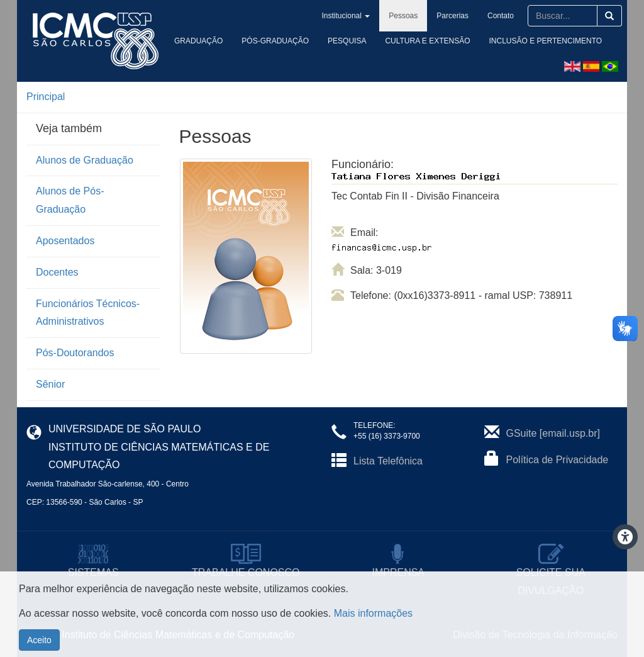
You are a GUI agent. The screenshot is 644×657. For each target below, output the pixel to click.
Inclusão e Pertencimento (546, 41)
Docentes (57, 272)
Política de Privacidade (558, 460)
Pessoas (403, 16)
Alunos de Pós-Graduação (70, 200)
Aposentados (65, 241)
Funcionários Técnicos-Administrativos (88, 313)
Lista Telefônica (388, 461)
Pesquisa (347, 41)
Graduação (198, 41)
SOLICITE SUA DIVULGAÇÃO (551, 572)
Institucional (346, 16)
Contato (501, 16)
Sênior (50, 384)
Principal (46, 97)
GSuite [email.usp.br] (553, 433)
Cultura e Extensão (427, 41)
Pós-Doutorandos (75, 353)
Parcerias (452, 16)
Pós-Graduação (275, 41)
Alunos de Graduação (85, 160)
